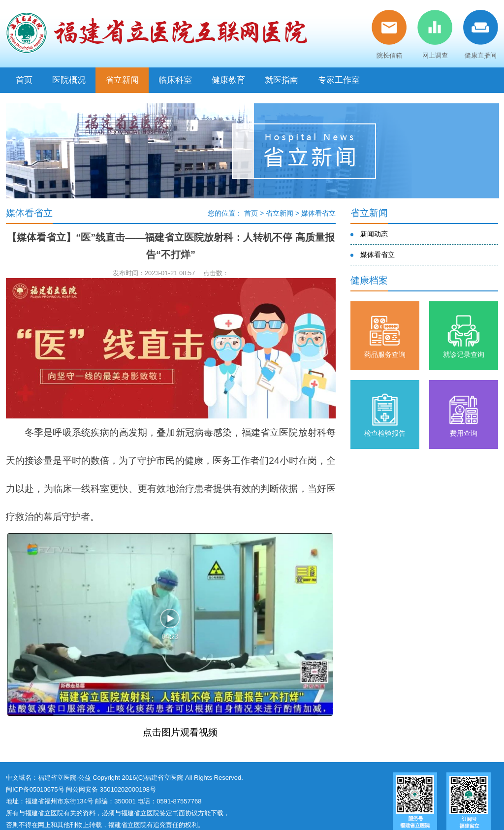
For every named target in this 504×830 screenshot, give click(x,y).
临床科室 (175, 80)
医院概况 (69, 80)
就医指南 (282, 80)
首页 (24, 80)
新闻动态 (374, 234)
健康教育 (228, 80)
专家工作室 (339, 80)
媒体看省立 (318, 213)
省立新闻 (122, 80)
